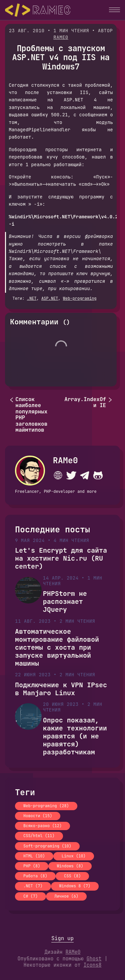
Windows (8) (70, 866)
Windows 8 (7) (75, 886)
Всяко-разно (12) (42, 826)
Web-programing (80, 298)
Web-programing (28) (46, 806)
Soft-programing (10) (47, 846)
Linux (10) (74, 856)
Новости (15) (38, 816)
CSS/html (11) (39, 836)
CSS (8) (72, 876)
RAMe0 (61, 37)
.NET (32, 298)
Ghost (94, 959)
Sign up (62, 938)
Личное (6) (66, 896)
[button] (114, 10)
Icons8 (93, 965)
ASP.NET (50, 298)
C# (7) (30, 896)
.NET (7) (33, 886)
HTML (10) (34, 856)
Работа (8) (35, 876)
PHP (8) (32, 866)
